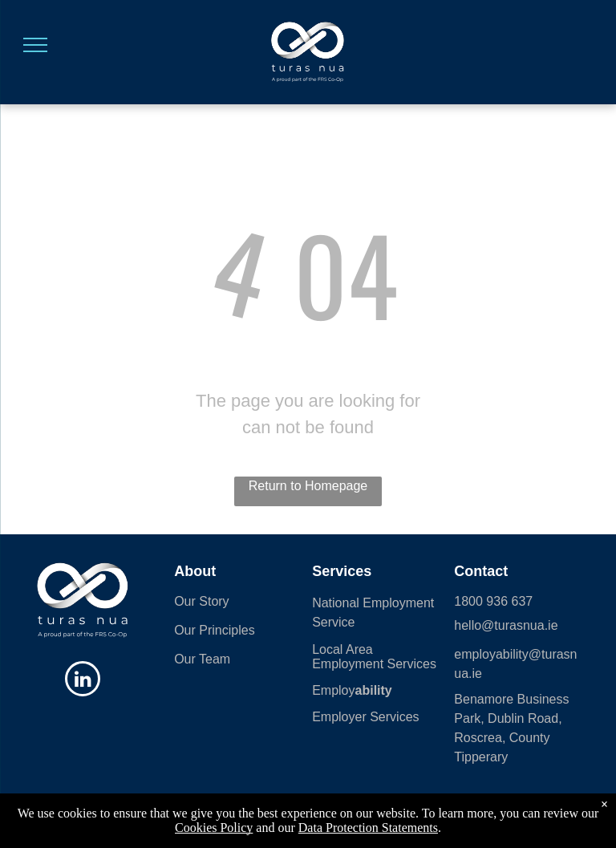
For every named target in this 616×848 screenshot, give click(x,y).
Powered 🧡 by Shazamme (308, 826)
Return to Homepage (308, 486)
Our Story (201, 601)
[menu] (35, 45)
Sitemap (203, 812)
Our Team (202, 659)
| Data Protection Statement (353, 812)
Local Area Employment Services (374, 657)
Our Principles (214, 630)
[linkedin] (83, 681)
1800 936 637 (493, 601)
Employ (333, 690)
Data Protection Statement (537, 812)
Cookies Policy (260, 812)
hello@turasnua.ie (506, 625)
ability (374, 690)
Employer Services (365, 717)
